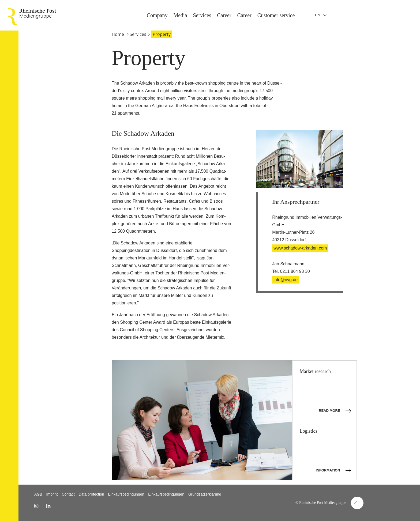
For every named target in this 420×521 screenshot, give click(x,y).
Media (387, 15)
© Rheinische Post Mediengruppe (321, 503)
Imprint (52, 494)
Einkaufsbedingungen (126, 494)
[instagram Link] (36, 506)
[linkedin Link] (48, 506)
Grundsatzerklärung (205, 494)
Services (409, 15)
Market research (325, 391)
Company (364, 15)
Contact (68, 494)
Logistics (325, 451)
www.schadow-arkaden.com (300, 248)
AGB (38, 494)
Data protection (91, 494)
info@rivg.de (286, 280)
